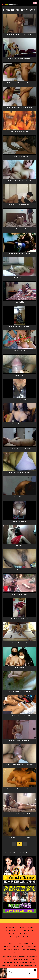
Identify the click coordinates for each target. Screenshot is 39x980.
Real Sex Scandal (28, 932)
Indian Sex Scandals (27, 928)
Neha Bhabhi (24, 935)
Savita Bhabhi (23, 938)
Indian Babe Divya (10, 935)
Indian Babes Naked (12, 932)
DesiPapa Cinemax (11, 928)
